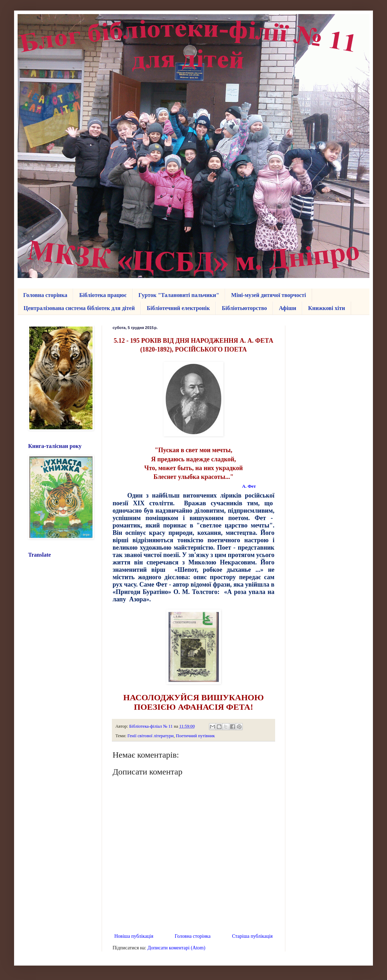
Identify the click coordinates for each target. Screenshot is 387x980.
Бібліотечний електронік (178, 308)
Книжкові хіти (327, 308)
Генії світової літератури (150, 736)
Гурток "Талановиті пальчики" (179, 295)
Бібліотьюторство (244, 308)
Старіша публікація (252, 936)
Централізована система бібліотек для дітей (79, 308)
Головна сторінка (45, 295)
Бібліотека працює (103, 295)
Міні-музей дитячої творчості (269, 295)
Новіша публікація (134, 936)
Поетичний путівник (195, 736)
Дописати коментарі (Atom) (176, 948)
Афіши (288, 308)
